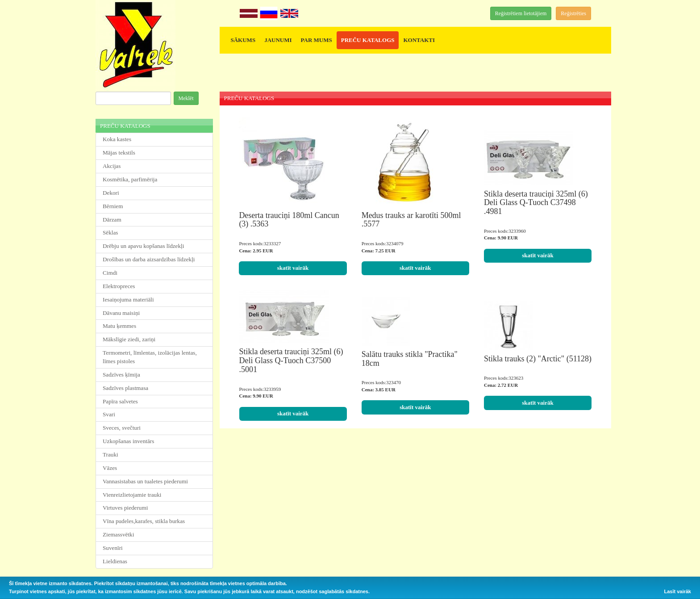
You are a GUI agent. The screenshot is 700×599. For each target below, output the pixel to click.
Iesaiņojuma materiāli (128, 299)
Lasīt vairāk (677, 591)
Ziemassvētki (118, 534)
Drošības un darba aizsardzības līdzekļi (149, 259)
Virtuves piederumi (125, 508)
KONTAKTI (419, 40)
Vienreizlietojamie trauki (132, 495)
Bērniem (113, 206)
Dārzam (112, 220)
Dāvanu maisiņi (121, 313)
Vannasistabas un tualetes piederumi (145, 481)
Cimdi (110, 273)
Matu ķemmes (119, 326)
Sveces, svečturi (122, 428)
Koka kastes (117, 139)
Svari (109, 414)
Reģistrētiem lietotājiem (521, 13)
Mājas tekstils (119, 153)
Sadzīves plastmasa (125, 388)
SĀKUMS (243, 40)
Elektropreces (119, 286)
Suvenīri (113, 548)
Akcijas (112, 166)
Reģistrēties (573, 13)
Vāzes (110, 468)
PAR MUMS (317, 40)
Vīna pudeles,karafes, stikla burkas (144, 521)
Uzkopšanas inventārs (128, 441)
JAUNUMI (278, 40)
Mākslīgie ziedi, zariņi (129, 339)
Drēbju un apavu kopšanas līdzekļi (143, 246)
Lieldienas (115, 561)
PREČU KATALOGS (368, 40)
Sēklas (110, 232)
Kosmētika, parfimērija (130, 179)
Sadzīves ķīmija (121, 375)
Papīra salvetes (120, 401)
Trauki (110, 454)
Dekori (111, 193)
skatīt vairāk (293, 268)
